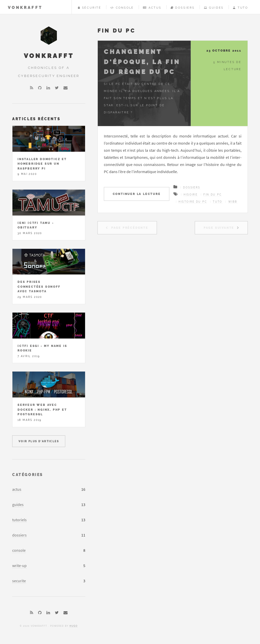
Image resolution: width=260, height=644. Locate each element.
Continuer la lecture (137, 194)
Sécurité (90, 8)
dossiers (19, 535)
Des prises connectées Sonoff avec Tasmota (39, 287)
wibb (233, 202)
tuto (218, 202)
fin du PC (213, 195)
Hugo (74, 626)
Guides (214, 8)
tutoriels (19, 520)
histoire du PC (193, 202)
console (19, 550)
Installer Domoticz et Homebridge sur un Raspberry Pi (42, 164)
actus (17, 489)
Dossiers (183, 8)
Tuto (240, 8)
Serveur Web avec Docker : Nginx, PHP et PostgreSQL (42, 410)
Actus (152, 8)
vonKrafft (25, 7)
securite (19, 581)
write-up (19, 565)
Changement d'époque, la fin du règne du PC (142, 62)
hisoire (191, 195)
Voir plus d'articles (39, 441)
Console (122, 8)
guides (18, 504)
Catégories (28, 475)
